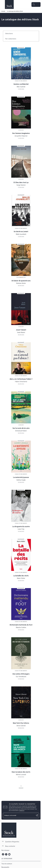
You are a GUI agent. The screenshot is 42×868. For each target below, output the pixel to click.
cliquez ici (22, 810)
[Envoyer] (37, 815)
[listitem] (3, 854)
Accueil (3, 11)
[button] (10, 33)
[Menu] (36, 4)
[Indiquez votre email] (19, 815)
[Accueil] (9, 4)
